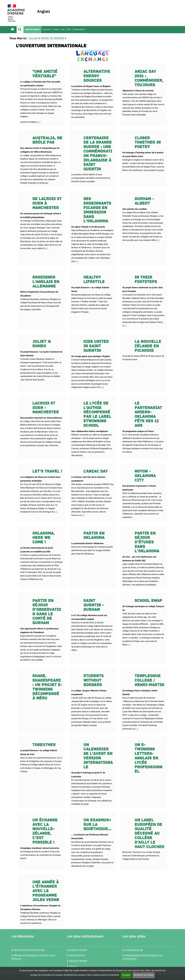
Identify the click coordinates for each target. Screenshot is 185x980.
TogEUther (44, 745)
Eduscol (72, 966)
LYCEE (56, 30)
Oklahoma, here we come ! (44, 538)
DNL (63, 30)
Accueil (33, 38)
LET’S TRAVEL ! (47, 471)
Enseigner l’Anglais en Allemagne (46, 282)
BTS (69, 30)
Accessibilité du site (133, 950)
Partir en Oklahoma (94, 536)
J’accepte (126, 975)
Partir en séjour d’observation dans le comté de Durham (47, 612)
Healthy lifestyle (94, 280)
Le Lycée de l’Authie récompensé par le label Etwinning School (97, 414)
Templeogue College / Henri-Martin (149, 680)
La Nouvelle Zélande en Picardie (148, 346)
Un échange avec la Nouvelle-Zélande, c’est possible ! (45, 831)
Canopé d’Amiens (76, 955)
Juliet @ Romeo (42, 344)
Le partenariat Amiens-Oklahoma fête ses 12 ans (148, 414)
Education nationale (77, 961)
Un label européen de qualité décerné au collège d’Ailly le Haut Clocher (149, 833)
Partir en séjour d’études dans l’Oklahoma (147, 542)
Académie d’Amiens (77, 950)
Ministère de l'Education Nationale (28, 950)
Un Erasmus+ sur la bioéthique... (97, 825)
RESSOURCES (79, 30)
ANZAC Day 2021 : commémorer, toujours (149, 78)
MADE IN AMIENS (32, 30)
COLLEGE (46, 30)
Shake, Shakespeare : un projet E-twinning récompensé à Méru (47, 687)
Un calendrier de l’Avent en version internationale (98, 756)
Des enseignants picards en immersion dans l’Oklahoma (97, 210)
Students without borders (94, 680)
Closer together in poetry (148, 143)
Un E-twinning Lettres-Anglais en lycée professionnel (148, 758)
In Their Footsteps (146, 280)
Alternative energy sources (97, 76)
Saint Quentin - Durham (94, 605)
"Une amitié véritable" (45, 74)
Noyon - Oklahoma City (145, 476)
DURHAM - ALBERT (144, 201)
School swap (148, 601)
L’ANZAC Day (96, 471)
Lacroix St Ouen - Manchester (46, 408)
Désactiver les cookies (144, 975)
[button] (20, 30)
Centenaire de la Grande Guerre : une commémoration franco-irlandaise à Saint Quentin (98, 154)
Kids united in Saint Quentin (96, 346)
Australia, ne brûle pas (47, 140)
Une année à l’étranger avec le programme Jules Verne (46, 891)
